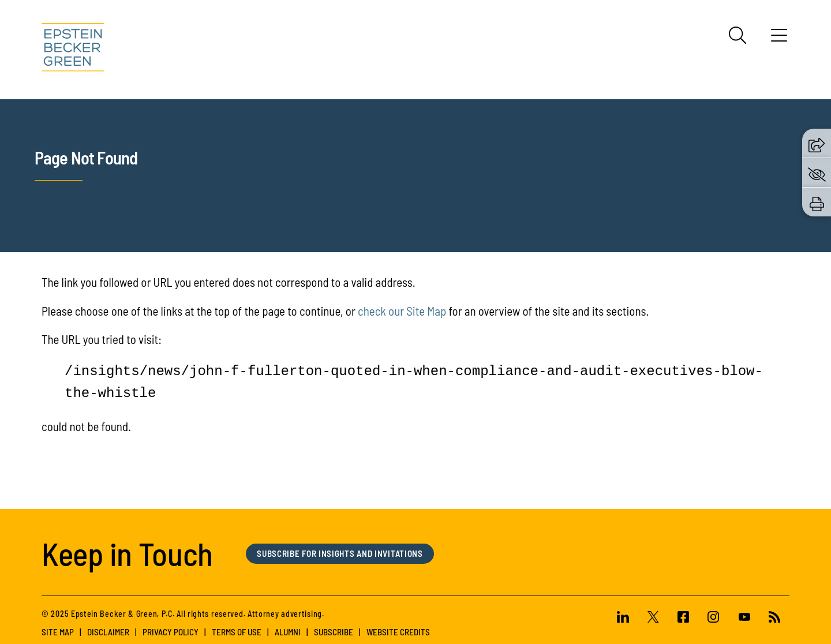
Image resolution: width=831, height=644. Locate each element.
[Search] (738, 35)
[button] (817, 143)
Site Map (58, 632)
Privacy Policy (171, 632)
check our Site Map (402, 311)
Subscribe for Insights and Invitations (340, 553)
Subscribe (334, 632)
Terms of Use (237, 632)
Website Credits (398, 632)
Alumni (288, 632)
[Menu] (779, 39)
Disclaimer (108, 632)
